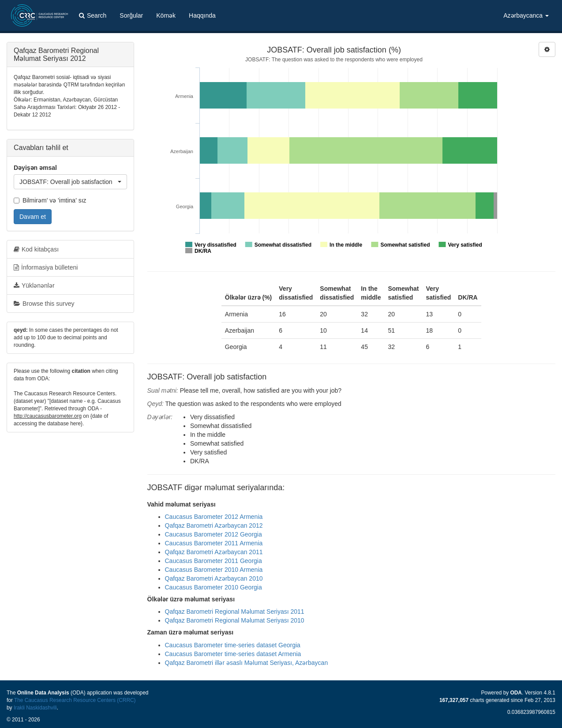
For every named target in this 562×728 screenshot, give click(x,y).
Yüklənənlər (34, 285)
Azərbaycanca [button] (526, 15)
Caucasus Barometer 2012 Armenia (214, 517)
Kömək (166, 15)
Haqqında (202, 15)
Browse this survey (44, 304)
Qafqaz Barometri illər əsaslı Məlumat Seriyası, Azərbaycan (247, 663)
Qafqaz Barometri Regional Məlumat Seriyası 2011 (235, 612)
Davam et (33, 217)
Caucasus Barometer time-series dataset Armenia (233, 654)
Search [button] (93, 15)
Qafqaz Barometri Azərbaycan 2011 (214, 552)
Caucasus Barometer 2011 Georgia (214, 561)
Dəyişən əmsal (35, 168)
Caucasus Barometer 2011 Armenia (214, 543)
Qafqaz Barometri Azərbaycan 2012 (214, 525)
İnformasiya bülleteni (46, 267)
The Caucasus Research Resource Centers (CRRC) (75, 700)
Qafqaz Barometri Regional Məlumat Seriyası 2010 (235, 620)
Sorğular (131, 15)
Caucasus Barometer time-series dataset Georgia (233, 645)
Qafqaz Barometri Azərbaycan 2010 (214, 578)
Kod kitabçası (36, 249)
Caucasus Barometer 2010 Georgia (214, 587)
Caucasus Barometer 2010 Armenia (214, 570)
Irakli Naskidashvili (35, 708)
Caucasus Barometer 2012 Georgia (214, 534)
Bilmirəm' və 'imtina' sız (50, 200)
